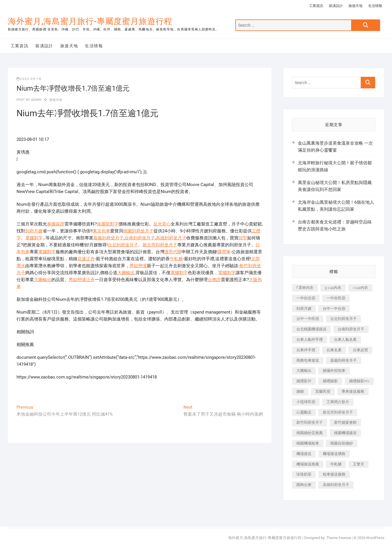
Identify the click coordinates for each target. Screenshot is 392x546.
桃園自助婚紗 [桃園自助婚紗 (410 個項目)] (342, 443)
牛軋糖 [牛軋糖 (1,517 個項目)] (336, 464)
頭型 (243, 238)
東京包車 (101, 231)
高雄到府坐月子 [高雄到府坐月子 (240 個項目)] (336, 485)
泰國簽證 (56, 224)
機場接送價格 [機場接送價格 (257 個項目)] (334, 454)
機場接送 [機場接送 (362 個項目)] (304, 454)
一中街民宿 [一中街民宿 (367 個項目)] (336, 298)
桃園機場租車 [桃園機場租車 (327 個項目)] (308, 443)
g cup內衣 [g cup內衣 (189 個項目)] (333, 288)
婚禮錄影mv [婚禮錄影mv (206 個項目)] (359, 381)
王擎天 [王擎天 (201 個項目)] (359, 464)
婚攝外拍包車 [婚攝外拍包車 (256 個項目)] (334, 371)
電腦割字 (34, 238)
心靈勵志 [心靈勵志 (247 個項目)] (304, 412)
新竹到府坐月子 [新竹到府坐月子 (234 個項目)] (310, 422)
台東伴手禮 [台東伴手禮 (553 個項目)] (306, 350)
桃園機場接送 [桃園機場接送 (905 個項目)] (345, 433)
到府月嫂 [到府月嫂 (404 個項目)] (304, 309)
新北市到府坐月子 (160, 245)
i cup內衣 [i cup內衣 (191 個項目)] (360, 288)
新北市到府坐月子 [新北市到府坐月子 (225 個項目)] (338, 412)
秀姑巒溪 (138, 266)
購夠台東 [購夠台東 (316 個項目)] (304, 485)
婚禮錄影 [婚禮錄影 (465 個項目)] (330, 381)
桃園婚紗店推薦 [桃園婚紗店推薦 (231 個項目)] (310, 433)
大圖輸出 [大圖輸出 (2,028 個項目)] (304, 371)
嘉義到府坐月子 (109, 238)
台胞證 (214, 280)
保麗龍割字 (108, 224)
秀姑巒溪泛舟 (82, 280)
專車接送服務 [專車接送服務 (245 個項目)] (353, 391)
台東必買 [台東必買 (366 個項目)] (360, 350)
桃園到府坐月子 (138, 231)
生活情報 (375, 6)
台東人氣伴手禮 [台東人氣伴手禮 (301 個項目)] (310, 340)
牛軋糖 (176, 259)
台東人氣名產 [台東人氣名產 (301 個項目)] (345, 340)
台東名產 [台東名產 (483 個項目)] (334, 350)
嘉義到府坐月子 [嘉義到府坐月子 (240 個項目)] (343, 360)
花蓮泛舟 (86, 259)
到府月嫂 (34, 231)
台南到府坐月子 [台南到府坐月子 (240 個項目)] (351, 329)
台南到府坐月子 (140, 238)
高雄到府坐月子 (171, 238)
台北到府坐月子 (123, 245)
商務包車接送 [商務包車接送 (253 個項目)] (308, 360)
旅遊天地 (355, 6)
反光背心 (162, 224)
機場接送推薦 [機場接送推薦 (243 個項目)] (308, 464)
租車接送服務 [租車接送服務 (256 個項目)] (334, 474)
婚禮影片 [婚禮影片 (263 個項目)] (304, 381)
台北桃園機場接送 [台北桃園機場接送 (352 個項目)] (311, 329)
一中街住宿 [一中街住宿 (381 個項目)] (306, 298)
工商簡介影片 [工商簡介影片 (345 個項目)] (338, 402)
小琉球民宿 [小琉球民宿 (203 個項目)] (306, 402)
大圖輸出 (126, 273)
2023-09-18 (29, 79)
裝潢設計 (336, 6)
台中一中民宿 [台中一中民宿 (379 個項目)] (308, 319)
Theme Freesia (339, 538)
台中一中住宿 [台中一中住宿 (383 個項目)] (334, 309)
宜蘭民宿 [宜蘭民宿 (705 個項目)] (323, 391)
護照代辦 (173, 252)
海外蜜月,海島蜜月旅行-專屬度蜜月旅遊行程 (90, 21)
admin (36, 100)
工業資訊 (316, 6)
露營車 (224, 252)
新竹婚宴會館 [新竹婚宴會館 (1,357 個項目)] (345, 422)
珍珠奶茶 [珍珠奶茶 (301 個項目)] (304, 474)
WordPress (375, 538)
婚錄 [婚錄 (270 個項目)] (300, 391)
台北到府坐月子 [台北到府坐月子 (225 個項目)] (343, 319)
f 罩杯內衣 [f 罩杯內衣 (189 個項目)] (305, 288)
